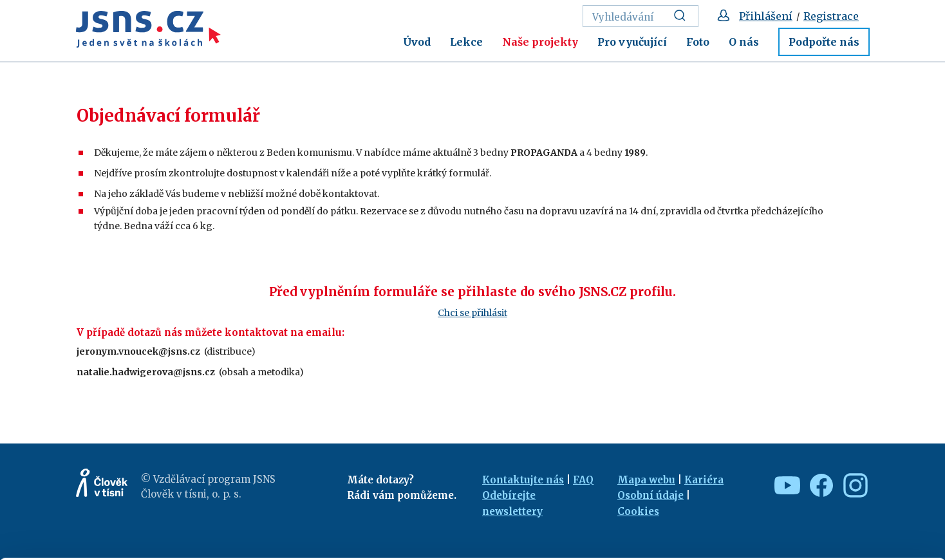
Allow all (838, 466)
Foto (698, 42)
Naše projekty (540, 42)
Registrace (831, 16)
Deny (838, 522)
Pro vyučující (632, 42)
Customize (838, 494)
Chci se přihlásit (472, 313)
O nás (744, 42)
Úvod (417, 42)
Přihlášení (766, 16)
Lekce (466, 42)
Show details (199, 544)
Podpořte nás (824, 42)
